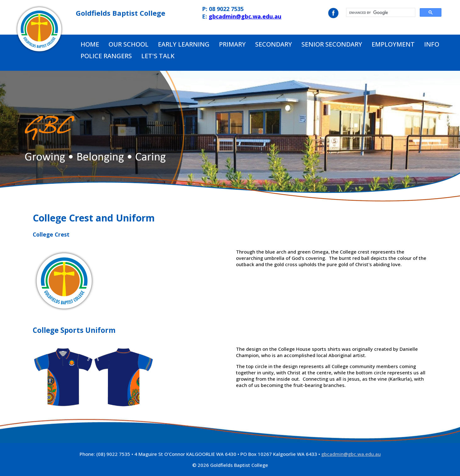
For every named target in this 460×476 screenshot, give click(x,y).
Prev (8, 137)
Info (432, 44)
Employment (393, 44)
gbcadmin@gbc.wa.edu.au (245, 16)
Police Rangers (106, 56)
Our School (129, 44)
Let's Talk (158, 56)
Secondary (274, 44)
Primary (232, 44)
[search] (380, 13)
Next (452, 137)
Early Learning (184, 44)
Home (90, 44)
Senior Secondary (332, 44)
